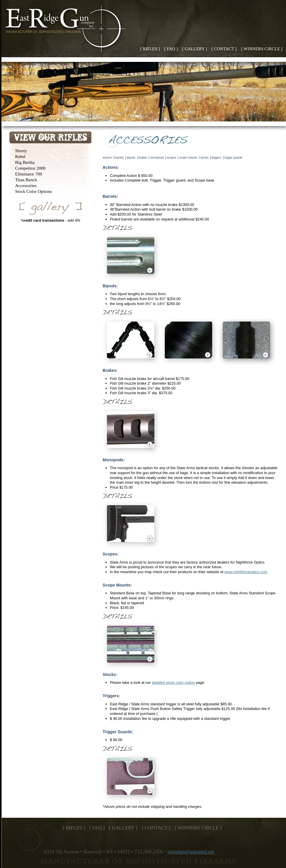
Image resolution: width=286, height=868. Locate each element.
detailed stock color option (173, 683)
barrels (119, 158)
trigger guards (233, 158)
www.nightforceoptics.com (246, 572)
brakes (143, 158)
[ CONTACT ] (224, 49)
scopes (171, 158)
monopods (157, 158)
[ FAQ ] (171, 49)
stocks (204, 158)
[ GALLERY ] (194, 49)
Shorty (21, 151)
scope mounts (188, 158)
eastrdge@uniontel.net (191, 852)
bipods (131, 158)
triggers (216, 158)
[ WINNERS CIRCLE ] (262, 49)
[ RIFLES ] (150, 49)
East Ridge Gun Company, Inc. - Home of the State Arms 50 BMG (67, 30)
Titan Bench (26, 180)
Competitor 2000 (30, 168)
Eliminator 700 (29, 174)
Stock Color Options (33, 191)
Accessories (26, 185)
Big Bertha (25, 162)
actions (107, 158)
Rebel (20, 156)
